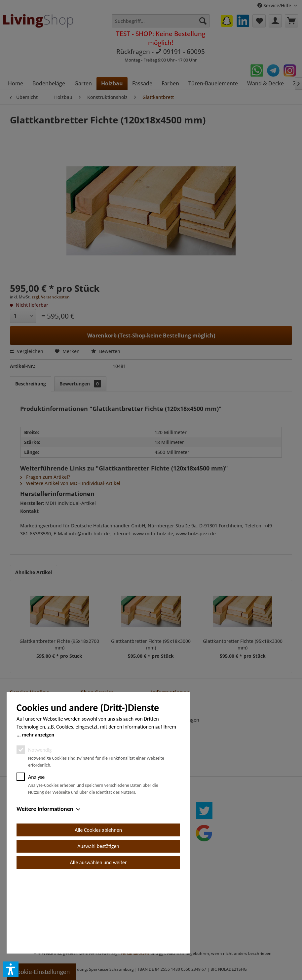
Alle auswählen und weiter (98, 937)
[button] (11, 969)
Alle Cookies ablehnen (98, 905)
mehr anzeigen (38, 809)
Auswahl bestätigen (98, 921)
